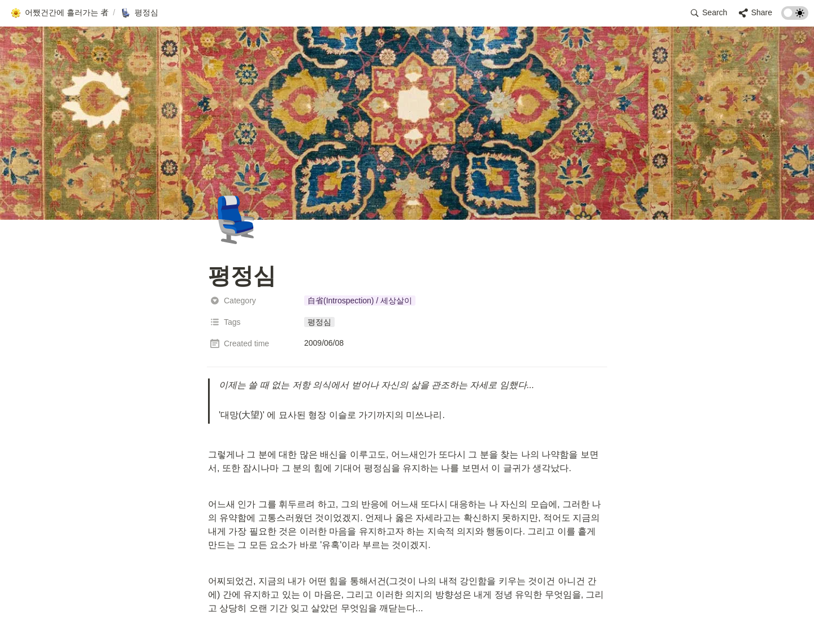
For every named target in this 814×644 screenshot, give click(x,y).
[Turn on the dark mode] (795, 17)
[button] (59, 13)
